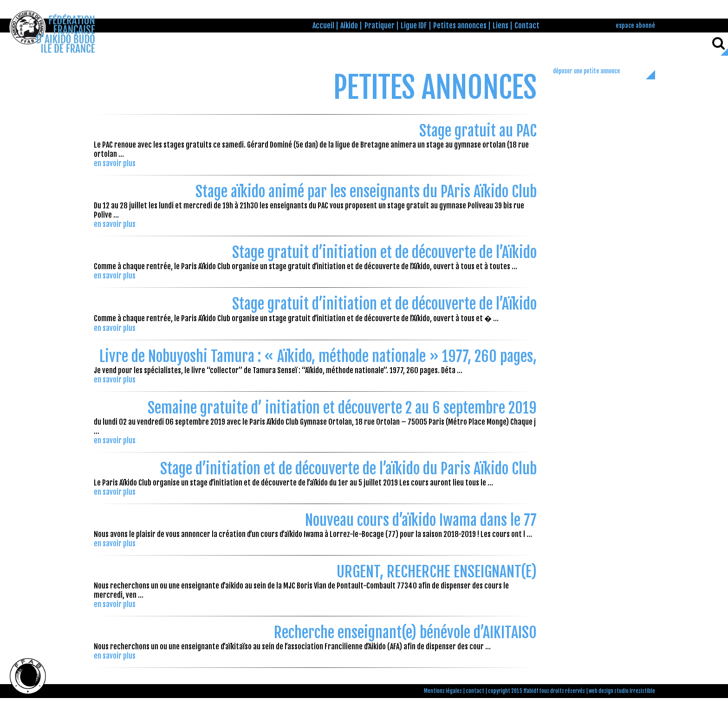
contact (475, 691)
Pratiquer (380, 26)
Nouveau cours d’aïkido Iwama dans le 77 (421, 520)
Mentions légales (443, 691)
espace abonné (635, 25)
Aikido (349, 26)
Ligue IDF (414, 26)
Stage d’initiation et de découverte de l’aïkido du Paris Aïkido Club (348, 469)
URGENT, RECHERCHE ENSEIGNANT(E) (437, 572)
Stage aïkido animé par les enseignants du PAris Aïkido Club (366, 192)
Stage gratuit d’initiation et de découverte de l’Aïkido (384, 252)
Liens (500, 26)
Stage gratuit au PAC (478, 131)
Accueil (323, 26)
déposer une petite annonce (586, 71)
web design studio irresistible (622, 691)
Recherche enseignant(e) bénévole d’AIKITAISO (405, 633)
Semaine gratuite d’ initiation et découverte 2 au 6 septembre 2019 (342, 408)
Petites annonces (460, 26)
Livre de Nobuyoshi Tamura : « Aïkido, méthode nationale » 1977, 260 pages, (318, 356)
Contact (527, 26)
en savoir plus (115, 163)
